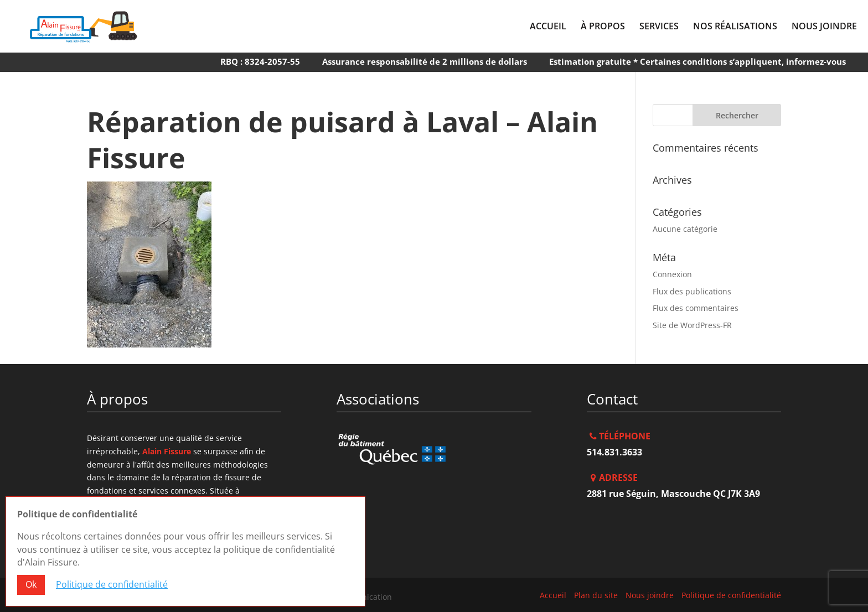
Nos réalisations (735, 27)
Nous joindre (824, 27)
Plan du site (596, 595)
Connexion (672, 274)
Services (659, 27)
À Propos (603, 27)
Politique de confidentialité (731, 595)
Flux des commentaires (696, 308)
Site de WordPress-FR (692, 325)
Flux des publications (692, 291)
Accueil (548, 27)
